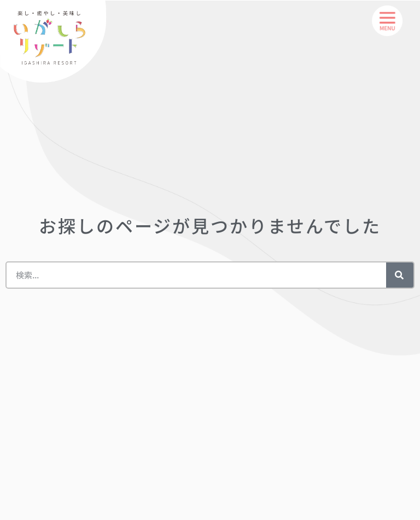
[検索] (400, 275)
